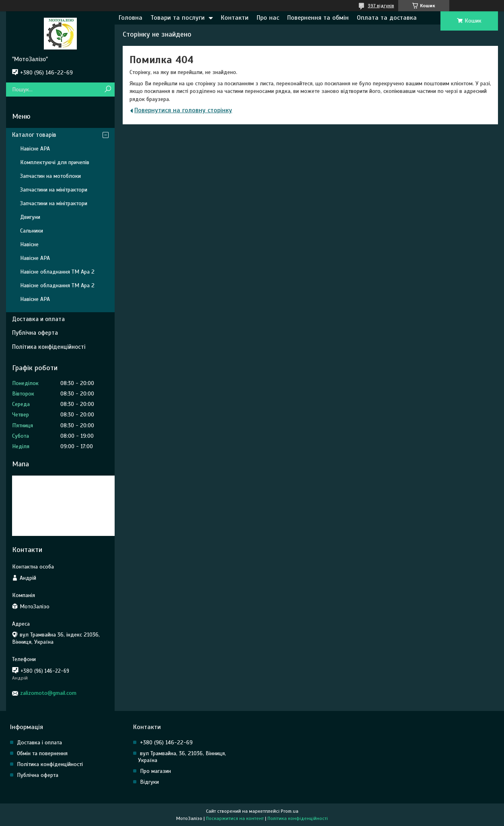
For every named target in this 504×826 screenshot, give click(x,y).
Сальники (32, 231)
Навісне (29, 244)
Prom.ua (290, 811)
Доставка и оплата (38, 319)
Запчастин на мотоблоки (50, 176)
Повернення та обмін (318, 18)
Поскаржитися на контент (235, 818)
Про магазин (155, 771)
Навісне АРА (35, 149)
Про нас (268, 18)
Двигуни (30, 217)
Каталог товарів (34, 135)
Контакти (235, 18)
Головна (131, 18)
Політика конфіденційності (49, 347)
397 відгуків (381, 6)
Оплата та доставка (387, 18)
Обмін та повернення (42, 753)
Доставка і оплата (39, 743)
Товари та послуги (178, 18)
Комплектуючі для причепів (55, 162)
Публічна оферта (35, 333)
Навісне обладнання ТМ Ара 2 (57, 272)
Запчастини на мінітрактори (54, 190)
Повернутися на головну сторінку (183, 110)
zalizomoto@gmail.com (48, 693)
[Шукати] (108, 90)
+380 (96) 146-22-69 (166, 743)
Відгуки (149, 782)
